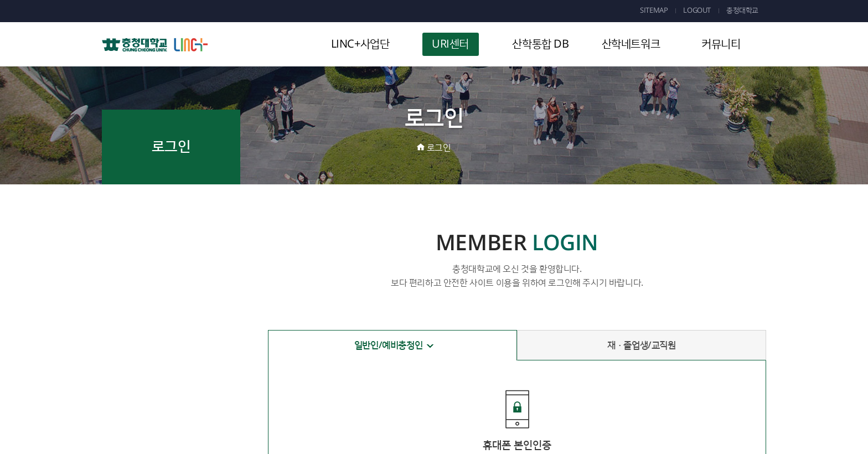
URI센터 (450, 44)
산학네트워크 (631, 44)
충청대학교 (742, 11)
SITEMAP (654, 11)
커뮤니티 (721, 44)
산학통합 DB (540, 44)
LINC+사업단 (360, 44)
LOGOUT (697, 11)
